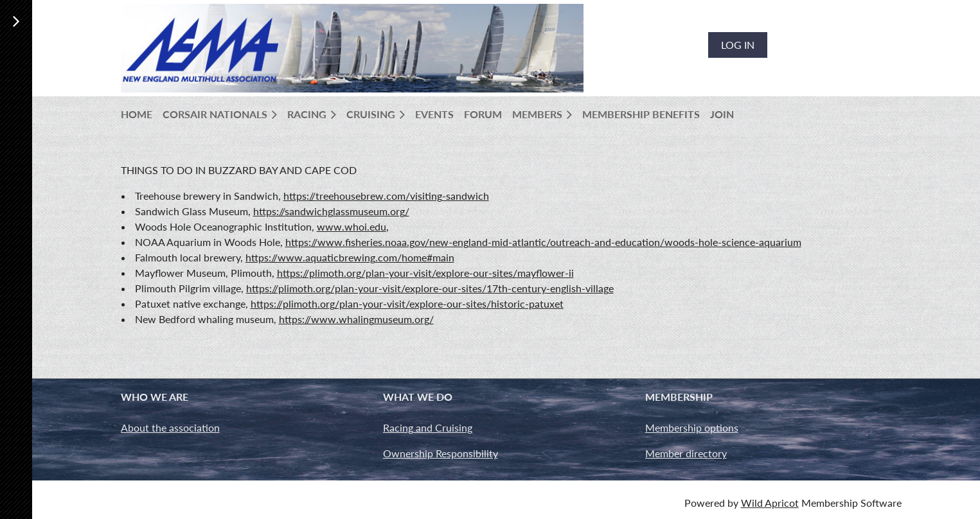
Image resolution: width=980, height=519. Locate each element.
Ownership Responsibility (441, 453)
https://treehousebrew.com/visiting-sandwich (386, 196)
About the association (170, 427)
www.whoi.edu (352, 226)
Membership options (692, 427)
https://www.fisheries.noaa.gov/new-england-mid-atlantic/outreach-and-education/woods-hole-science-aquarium (543, 242)
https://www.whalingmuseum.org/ (356, 319)
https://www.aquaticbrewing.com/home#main (350, 257)
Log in (738, 45)
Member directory (686, 453)
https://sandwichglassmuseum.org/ (331, 211)
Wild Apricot (770, 503)
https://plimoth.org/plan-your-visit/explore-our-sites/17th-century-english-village (430, 288)
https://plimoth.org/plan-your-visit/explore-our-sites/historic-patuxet (407, 303)
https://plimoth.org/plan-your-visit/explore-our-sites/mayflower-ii (425, 273)
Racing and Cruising (428, 427)
